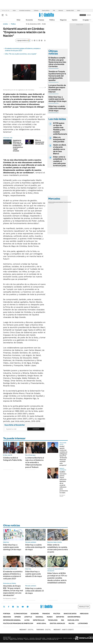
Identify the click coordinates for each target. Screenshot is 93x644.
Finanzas (41, 20)
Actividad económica (25, 11)
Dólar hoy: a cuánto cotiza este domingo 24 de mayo (57, 108)
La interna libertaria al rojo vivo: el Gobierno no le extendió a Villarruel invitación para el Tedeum (35, 462)
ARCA (79, 11)
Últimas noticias (20, 614)
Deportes (60, 617)
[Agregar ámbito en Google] (23, 40)
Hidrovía (61, 11)
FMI (54, 11)
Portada (7, 614)
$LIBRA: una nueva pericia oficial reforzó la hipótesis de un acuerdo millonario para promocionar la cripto (64, 482)
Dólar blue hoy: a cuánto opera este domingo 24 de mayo (57, 99)
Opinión (75, 20)
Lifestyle (28, 617)
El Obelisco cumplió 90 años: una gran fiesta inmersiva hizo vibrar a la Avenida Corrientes (57, 62)
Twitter (4, 607)
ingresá (89, 15)
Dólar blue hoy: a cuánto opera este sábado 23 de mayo (34, 574)
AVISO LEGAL (41, 623)
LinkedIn (18, 607)
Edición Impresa (74, 617)
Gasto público (46, 11)
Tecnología (53, 620)
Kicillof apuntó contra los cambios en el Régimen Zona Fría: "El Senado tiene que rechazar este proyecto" (63, 456)
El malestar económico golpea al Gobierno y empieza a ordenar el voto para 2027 (13, 575)
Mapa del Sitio (73, 620)
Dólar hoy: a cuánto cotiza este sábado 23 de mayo (34, 591)
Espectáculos (39, 620)
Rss (63, 620)
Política (52, 20)
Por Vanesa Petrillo (62, 496)
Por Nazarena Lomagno (10, 598)
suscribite (83, 15)
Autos (27, 620)
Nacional (39, 617)
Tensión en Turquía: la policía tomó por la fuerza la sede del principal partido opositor (57, 76)
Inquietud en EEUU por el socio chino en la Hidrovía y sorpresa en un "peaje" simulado (18, 146)
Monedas (51, 202)
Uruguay (86, 20)
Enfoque (36, 11)
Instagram (13, 607)
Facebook (9, 607)
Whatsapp (28, 607)
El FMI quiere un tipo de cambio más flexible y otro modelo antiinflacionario (60, 129)
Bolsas (56, 202)
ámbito (6, 24)
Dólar (14, 11)
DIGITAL (27, 630)
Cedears (68, 202)
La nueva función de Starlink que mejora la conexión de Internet (57, 89)
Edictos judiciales (57, 623)
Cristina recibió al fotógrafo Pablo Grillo (13, 459)
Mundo (50, 617)
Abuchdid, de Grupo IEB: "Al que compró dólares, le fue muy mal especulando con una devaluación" (13, 591)
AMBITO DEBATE (64, 630)
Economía (29, 20)
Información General (12, 620)
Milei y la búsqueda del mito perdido (40, 142)
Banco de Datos (70, 614)
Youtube (23, 607)
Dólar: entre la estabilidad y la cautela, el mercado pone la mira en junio (60, 161)
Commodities (62, 202)
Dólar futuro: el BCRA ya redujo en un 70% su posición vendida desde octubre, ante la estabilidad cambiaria (57, 578)
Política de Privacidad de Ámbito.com (18, 623)
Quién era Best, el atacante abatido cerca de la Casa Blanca (60, 149)
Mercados (84, 614)
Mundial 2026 (70, 11)
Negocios (63, 20)
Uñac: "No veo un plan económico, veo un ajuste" (21, 54)
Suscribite (36, 429)
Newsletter (89, 20)
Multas (71, 623)
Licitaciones (83, 623)
